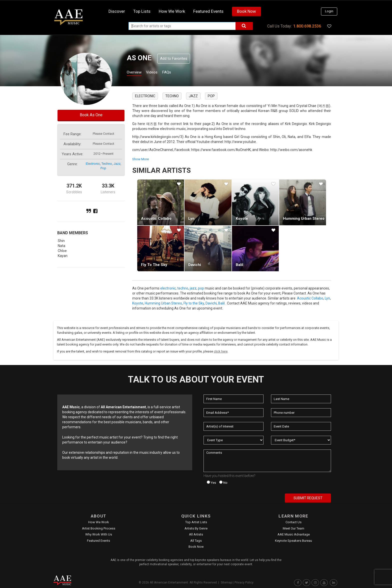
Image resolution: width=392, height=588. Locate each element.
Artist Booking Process (99, 528)
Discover (117, 11)
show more (140, 159)
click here (221, 351)
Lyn (191, 218)
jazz (117, 164)
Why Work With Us (99, 534)
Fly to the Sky (154, 265)
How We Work (99, 522)
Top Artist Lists (196, 522)
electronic (93, 164)
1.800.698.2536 (307, 26)
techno (107, 164)
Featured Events (208, 11)
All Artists (196, 534)
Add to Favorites (174, 58)
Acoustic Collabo (156, 218)
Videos (158, 73)
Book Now (246, 11)
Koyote (242, 218)
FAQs (176, 73)
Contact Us (293, 522)
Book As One (91, 115)
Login (329, 11)
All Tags (196, 541)
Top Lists (142, 11)
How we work (172, 11)
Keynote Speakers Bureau (293, 541)
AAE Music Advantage (294, 534)
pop (103, 168)
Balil (239, 265)
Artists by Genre (196, 528)
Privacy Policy (244, 582)
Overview (136, 73)
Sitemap (226, 582)
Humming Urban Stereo (304, 218)
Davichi (195, 265)
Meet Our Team (293, 528)
